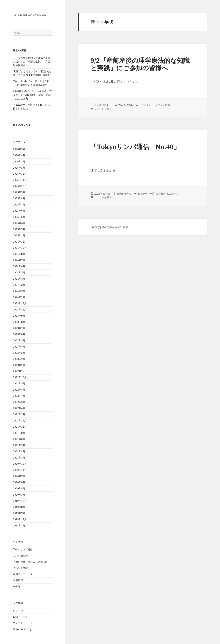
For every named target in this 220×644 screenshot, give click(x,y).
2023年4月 (19, 347)
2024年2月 (19, 291)
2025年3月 (19, 229)
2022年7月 (19, 396)
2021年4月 (19, 451)
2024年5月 (19, 272)
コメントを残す (103, 109)
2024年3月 (19, 285)
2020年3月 (19, 495)
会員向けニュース (23, 574)
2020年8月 (19, 482)
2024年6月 (19, 266)
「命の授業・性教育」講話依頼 (30, 562)
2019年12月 (20, 501)
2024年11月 (20, 242)
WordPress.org (22, 629)
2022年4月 (19, 408)
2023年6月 (19, 334)
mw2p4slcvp (125, 105)
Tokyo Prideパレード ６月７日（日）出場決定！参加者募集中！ (32, 83)
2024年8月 (19, 254)
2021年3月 (19, 458)
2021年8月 (19, 433)
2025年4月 (19, 223)
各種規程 (18, 580)
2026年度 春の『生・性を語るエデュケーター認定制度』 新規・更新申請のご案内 (32, 95)
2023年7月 (19, 328)
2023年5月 (19, 340)
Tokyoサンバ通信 (23, 549)
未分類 (17, 586)
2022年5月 (19, 402)
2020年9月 (19, 476)
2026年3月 (19, 162)
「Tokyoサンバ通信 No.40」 (135, 147)
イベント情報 (20, 568)
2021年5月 (19, 445)
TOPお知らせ (20, 556)
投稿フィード (20, 617)
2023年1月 (19, 365)
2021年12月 (20, 421)
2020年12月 (20, 464)
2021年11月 (20, 427)
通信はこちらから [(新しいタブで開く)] (103, 170)
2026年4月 (19, 155)
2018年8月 (19, 526)
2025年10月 (20, 186)
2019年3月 (19, 513)
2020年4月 (19, 488)
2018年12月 (20, 519)
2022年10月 (20, 377)
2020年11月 (20, 470)
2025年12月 (20, 174)
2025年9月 (19, 192)
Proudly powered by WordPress (109, 227)
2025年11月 (20, 180)
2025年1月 (19, 235)
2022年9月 (19, 383)
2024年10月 (20, 248)
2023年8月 (19, 322)
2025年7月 (19, 205)
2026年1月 (19, 168)
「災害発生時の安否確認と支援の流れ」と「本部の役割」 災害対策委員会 (32, 61)
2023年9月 (19, 316)
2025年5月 (19, 217)
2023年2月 (19, 359)
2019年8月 (19, 507)
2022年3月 (19, 414)
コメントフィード (23, 623)
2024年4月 (19, 279)
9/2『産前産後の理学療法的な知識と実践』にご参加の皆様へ (140, 64)
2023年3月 (19, 353)
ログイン (18, 611)
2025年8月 (19, 198)
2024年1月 (19, 297)
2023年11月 (20, 310)
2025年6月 (19, 211)
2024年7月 (19, 260)
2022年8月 (19, 390)
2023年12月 (20, 303)
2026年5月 (19, 149)
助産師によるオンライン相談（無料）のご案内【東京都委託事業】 (32, 73)
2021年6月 (19, 439)
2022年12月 (20, 371)
